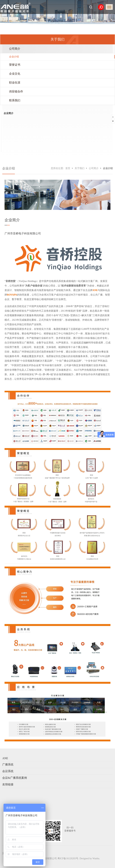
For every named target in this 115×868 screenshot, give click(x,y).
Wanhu (96, 858)
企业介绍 (14, 57)
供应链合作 (16, 91)
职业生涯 (15, 83)
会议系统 (8, 771)
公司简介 (15, 49)
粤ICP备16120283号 (68, 858)
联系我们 (15, 100)
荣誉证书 (15, 65)
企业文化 (15, 74)
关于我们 (80, 168)
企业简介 (9, 113)
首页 (68, 168)
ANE (5, 758)
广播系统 (8, 765)
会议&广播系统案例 (15, 778)
